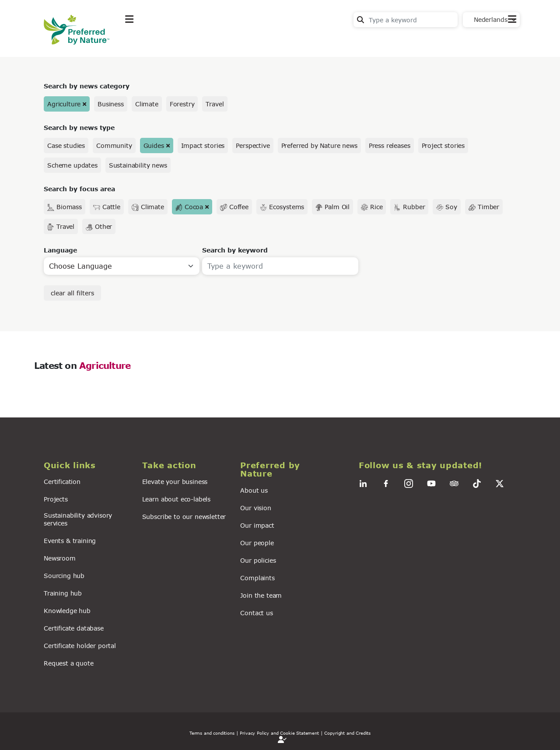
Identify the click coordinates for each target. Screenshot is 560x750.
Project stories (443, 145)
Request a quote (69, 663)
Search (360, 20)
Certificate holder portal (80, 646)
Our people (257, 543)
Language (60, 250)
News (239, 41)
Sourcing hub (64, 576)
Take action (190, 41)
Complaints (257, 578)
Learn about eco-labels (176, 499)
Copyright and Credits (347, 733)
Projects (56, 499)
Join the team (261, 595)
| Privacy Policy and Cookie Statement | (280, 733)
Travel (215, 104)
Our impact (257, 525)
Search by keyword (235, 250)
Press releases (390, 145)
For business (289, 41)
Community (114, 145)
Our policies (258, 560)
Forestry (182, 104)
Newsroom (60, 558)
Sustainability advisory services (78, 519)
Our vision (255, 508)
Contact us (256, 613)
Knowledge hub (67, 611)
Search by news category (87, 86)
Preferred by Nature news (319, 145)
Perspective (253, 145)
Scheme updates (72, 165)
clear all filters (72, 293)
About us (254, 490)
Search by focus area (79, 189)
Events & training (70, 541)
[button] (88, 465)
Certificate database (74, 628)
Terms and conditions (212, 733)
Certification (62, 482)
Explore (138, 41)
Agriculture (64, 104)
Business (111, 104)
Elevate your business (175, 482)
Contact (503, 40)
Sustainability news (138, 165)
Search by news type (79, 128)
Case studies (66, 145)
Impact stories (203, 145)
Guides (154, 145)
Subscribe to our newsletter (184, 517)
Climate (147, 104)
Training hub (63, 593)
